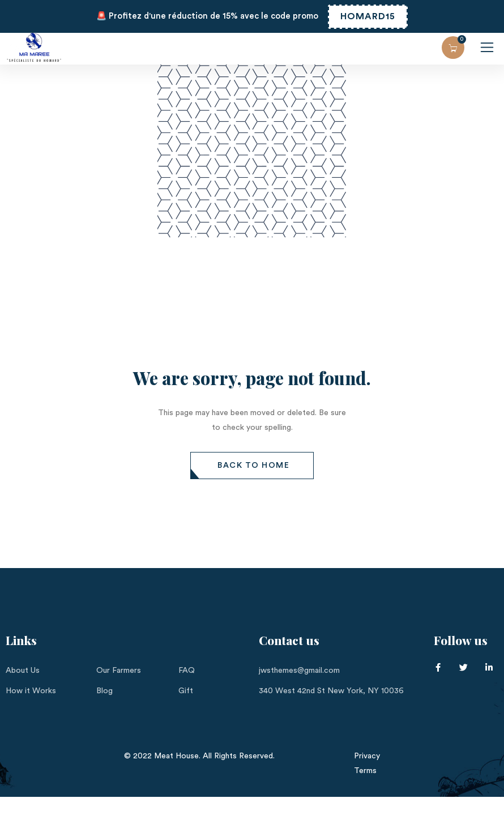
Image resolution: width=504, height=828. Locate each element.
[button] (252, 466)
